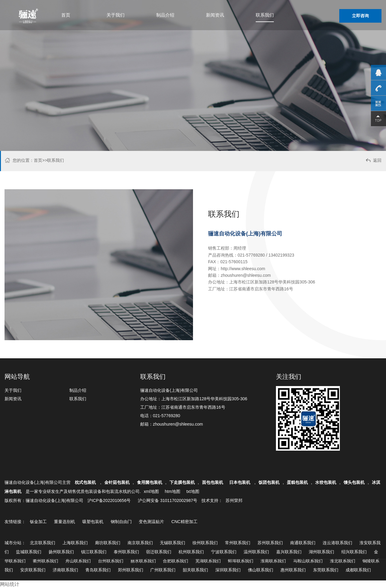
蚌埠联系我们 (241, 561)
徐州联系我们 (205, 543)
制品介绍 (165, 15)
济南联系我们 (65, 570)
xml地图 (151, 491)
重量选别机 (65, 522)
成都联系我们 (358, 570)
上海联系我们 (75, 543)
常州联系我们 (238, 543)
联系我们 (265, 15)
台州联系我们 (111, 561)
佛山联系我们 (261, 570)
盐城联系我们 (29, 552)
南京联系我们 (140, 543)
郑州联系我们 (131, 570)
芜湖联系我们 (208, 561)
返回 (373, 161)
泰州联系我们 (126, 552)
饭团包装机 (269, 482)
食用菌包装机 (150, 482)
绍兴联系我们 (354, 552)
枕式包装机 (86, 482)
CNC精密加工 (184, 522)
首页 (66, 15)
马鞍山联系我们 (308, 561)
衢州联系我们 (46, 561)
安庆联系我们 (33, 570)
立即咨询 (360, 16)
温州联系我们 (256, 552)
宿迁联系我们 (159, 552)
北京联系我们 (43, 543)
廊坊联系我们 (108, 543)
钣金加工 (38, 522)
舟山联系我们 (78, 561)
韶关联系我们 (195, 570)
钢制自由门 (121, 522)
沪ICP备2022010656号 (109, 500)
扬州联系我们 (61, 552)
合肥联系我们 (176, 561)
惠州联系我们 (293, 570)
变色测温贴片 (151, 522)
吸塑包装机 (93, 522)
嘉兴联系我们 (289, 552)
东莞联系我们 (326, 570)
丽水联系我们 (143, 561)
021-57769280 (251, 255)
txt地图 (193, 491)
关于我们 (115, 15)
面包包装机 (213, 482)
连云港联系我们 (337, 543)
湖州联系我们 (321, 552)
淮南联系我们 (273, 561)
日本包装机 (240, 482)
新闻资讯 (215, 15)
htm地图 (173, 491)
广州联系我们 (163, 570)
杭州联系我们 (191, 552)
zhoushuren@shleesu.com (246, 275)
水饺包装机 (326, 482)
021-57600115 (234, 262)
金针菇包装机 (117, 482)
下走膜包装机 (182, 482)
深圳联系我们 (228, 570)
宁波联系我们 (224, 552)
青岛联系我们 (98, 570)
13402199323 (281, 255)
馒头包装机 (354, 482)
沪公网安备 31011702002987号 (168, 500)
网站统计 (10, 584)
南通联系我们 (303, 543)
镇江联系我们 (94, 552)
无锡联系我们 (172, 543)
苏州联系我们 (270, 543)
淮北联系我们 (343, 561)
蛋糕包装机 (297, 482)
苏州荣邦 (234, 500)
